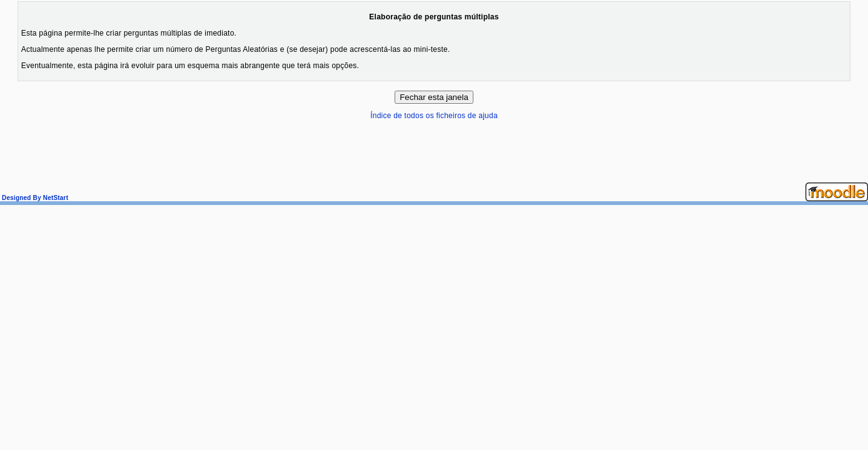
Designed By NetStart (34, 198)
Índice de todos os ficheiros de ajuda (434, 116)
